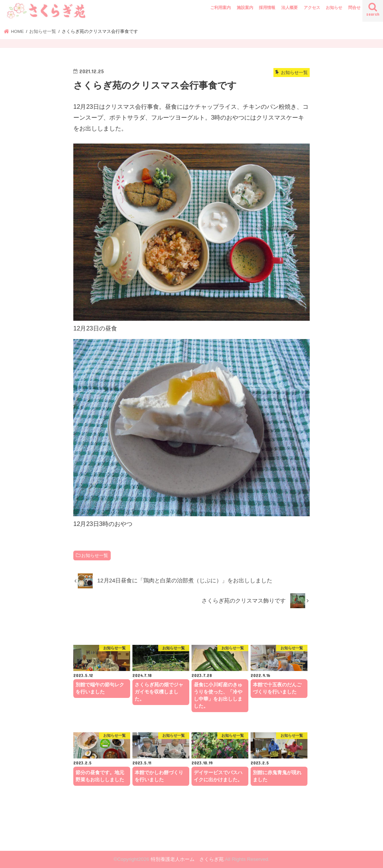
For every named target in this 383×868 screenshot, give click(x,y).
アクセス (312, 7)
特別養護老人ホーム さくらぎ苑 (187, 859)
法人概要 (289, 7)
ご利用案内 (220, 7)
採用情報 (267, 7)
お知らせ (334, 7)
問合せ (354, 7)
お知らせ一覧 (95, 555)
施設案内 (245, 7)
